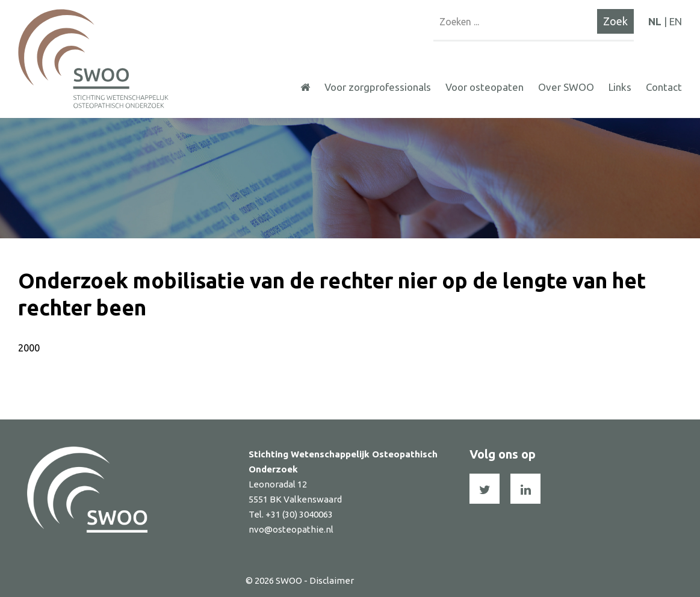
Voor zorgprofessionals (378, 87)
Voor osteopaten (485, 87)
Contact (664, 87)
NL (655, 21)
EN (676, 21)
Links (620, 87)
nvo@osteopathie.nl (291, 529)
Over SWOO (566, 87)
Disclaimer (332, 580)
